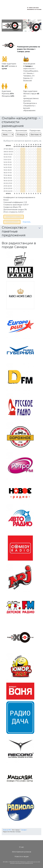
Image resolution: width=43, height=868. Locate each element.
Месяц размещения (8, 131)
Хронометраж (21, 131)
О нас (21, 847)
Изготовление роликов (22, 852)
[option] (21, 26)
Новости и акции (22, 857)
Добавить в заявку (14, 217)
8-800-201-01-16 (34, 8)
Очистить (27, 222)
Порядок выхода (35, 131)
